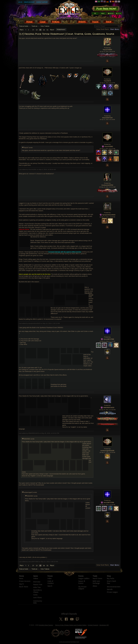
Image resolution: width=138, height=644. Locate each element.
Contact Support (42, 2)
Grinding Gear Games (46, 625)
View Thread (45, 26)
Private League (112, 592)
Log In (20, 2)
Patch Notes (24, 587)
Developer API (104, 625)
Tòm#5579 (107, 81)
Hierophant (61, 30)
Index (50, 579)
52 (37, 30)
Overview (37, 582)
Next (52, 30)
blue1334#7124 (107, 118)
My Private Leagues (82, 588)
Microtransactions (114, 587)
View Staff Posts (103, 29)
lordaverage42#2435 (107, 451)
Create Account (29, 2)
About (95, 586)
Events (81, 576)
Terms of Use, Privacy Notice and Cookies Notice (71, 625)
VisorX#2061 (109, 146)
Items (35, 595)
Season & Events (82, 582)
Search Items (97, 579)
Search (50, 586)
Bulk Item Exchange (96, 582)
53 (40, 30)
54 (44, 30)
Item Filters (38, 598)
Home (21, 576)
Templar (34, 26)
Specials (110, 589)
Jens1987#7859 (109, 339)
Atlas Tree (37, 587)
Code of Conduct (51, 582)
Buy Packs (111, 579)
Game (36, 576)
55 (47, 30)
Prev (22, 30)
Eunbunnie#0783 (107, 185)
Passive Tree (38, 585)
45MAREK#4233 (109, 408)
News (21, 579)
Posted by (107, 48)
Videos (36, 579)
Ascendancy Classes (38, 591)
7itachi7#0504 (107, 50)
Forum (50, 576)
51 (33, 30)
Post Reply (115, 29)
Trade (95, 576)
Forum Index (24, 26)
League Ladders (84, 579)
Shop (109, 576)
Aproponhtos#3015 (109, 215)
